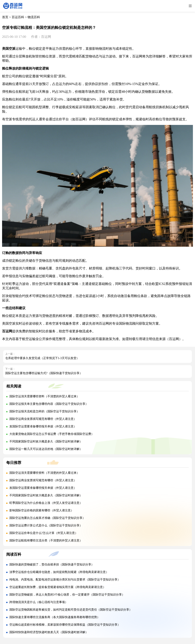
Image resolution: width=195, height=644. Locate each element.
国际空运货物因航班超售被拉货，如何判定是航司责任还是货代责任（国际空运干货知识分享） (71, 610)
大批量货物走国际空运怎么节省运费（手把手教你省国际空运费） (52, 434)
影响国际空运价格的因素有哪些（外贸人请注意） (42, 510)
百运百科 (18, 17)
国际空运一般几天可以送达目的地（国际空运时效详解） (46, 449)
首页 (5, 17)
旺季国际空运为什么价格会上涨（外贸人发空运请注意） (46, 503)
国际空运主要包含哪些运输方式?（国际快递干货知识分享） (44, 373)
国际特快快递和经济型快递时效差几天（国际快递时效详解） (49, 632)
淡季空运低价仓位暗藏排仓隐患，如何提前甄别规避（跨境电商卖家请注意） (59, 572)
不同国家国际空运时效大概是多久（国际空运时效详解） (46, 441)
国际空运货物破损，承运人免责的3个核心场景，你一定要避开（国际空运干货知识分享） (67, 595)
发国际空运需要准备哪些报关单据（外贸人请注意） (43, 426)
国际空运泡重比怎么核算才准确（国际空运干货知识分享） (47, 518)
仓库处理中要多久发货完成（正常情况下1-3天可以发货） (42, 358)
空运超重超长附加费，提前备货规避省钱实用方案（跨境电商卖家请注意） (58, 587)
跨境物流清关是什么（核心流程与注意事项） (39, 602)
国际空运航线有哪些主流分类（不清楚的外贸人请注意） (46, 540)
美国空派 (9, 49)
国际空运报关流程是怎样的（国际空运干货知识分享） (44, 411)
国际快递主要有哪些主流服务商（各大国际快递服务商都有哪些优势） (55, 617)
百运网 (81, 119)
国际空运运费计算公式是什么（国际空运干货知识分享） (46, 525)
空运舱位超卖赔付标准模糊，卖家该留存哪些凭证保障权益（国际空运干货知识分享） (65, 625)
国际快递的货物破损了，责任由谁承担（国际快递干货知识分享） (52, 565)
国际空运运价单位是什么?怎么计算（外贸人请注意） (44, 533)
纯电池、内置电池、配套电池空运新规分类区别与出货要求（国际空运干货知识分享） (65, 580)
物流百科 (34, 17)
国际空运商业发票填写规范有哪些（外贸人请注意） (43, 419)
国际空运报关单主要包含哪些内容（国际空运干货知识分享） (49, 404)
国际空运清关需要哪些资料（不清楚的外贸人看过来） (44, 396)
